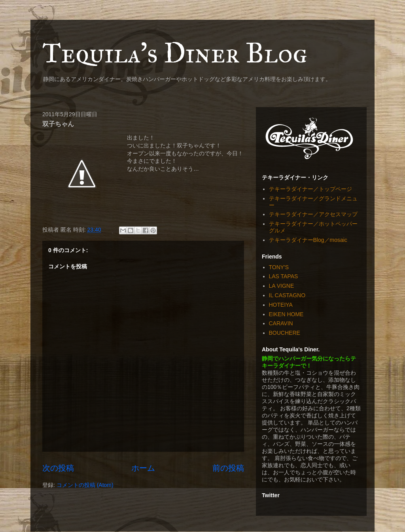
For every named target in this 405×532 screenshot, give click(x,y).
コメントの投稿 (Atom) (85, 485)
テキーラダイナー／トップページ (310, 189)
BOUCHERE (285, 333)
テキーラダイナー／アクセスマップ (313, 214)
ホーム (143, 468)
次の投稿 (58, 468)
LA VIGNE (282, 286)
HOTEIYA (281, 305)
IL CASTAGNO (287, 295)
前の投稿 (228, 468)
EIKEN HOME (286, 314)
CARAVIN (281, 323)
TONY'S (279, 267)
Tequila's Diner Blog (175, 53)
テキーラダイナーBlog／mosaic (308, 240)
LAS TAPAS (284, 276)
